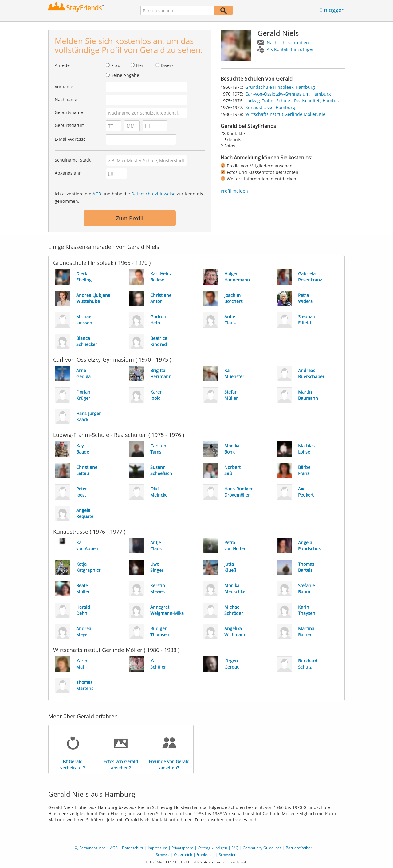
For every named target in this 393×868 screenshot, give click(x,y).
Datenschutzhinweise (153, 194)
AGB (97, 194)
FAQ (235, 848)
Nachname (66, 99)
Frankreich (205, 855)
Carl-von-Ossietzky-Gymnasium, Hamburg (288, 94)
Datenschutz (133, 848)
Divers (167, 65)
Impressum (157, 848)
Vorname (64, 86)
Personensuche (92, 848)
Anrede (62, 65)
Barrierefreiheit (299, 848)
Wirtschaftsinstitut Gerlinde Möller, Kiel (286, 114)
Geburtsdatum (70, 125)
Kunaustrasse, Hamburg (270, 107)
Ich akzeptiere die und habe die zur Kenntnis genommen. (129, 197)
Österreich (183, 855)
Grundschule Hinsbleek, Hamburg (280, 87)
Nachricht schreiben (288, 43)
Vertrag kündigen (212, 848)
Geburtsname (69, 112)
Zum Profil (130, 218)
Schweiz (163, 855)
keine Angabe (125, 75)
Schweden (228, 855)
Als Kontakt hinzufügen (291, 49)
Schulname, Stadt (73, 160)
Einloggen (332, 10)
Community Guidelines (262, 848)
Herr (141, 65)
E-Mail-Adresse (70, 139)
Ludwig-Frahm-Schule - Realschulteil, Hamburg (294, 101)
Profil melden (234, 191)
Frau (116, 65)
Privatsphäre (182, 848)
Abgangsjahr (68, 173)
